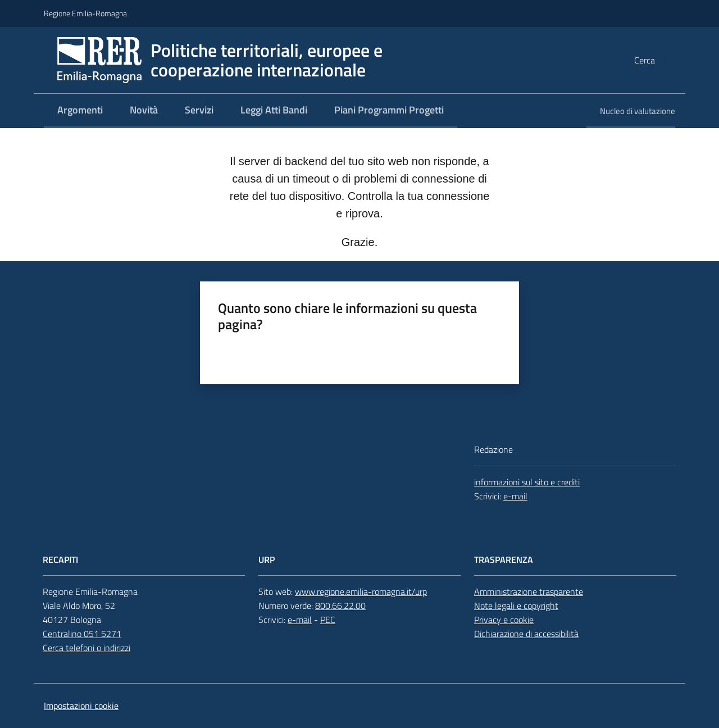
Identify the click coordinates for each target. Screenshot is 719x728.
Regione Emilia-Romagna (85, 13)
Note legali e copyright (516, 606)
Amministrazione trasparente (529, 591)
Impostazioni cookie (81, 706)
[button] (662, 60)
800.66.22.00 (340, 606)
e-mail (515, 496)
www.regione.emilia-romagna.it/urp (361, 591)
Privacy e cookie (504, 620)
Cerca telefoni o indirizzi (87, 648)
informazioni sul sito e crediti (527, 482)
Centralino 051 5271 (82, 634)
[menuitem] (80, 111)
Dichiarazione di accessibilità (526, 634)
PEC (328, 620)
